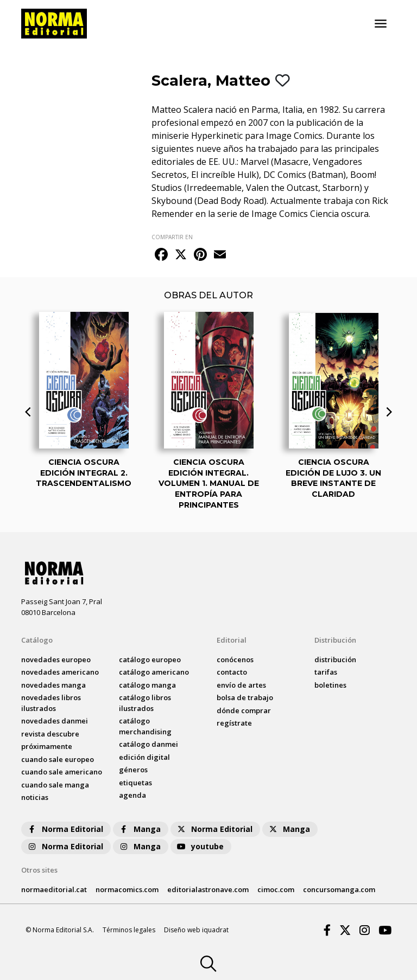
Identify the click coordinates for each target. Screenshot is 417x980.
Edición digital (144, 757)
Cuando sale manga (55, 785)
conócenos (235, 659)
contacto (232, 672)
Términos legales (129, 930)
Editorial (232, 640)
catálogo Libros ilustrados (145, 703)
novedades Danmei (55, 721)
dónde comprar (244, 710)
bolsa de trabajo (245, 697)
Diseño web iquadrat (196, 930)
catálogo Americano (154, 672)
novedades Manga (53, 685)
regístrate (234, 723)
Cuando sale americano (62, 772)
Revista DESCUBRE (50, 734)
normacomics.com (127, 889)
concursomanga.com (339, 889)
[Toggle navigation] (381, 24)
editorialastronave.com (208, 889)
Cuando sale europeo (58, 759)
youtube (200, 846)
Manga (140, 829)
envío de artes (241, 685)
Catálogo (37, 640)
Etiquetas (135, 783)
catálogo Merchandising (145, 726)
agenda (132, 795)
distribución (335, 659)
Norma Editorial (65, 829)
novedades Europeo (56, 659)
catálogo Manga (147, 685)
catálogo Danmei (149, 744)
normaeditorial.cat (54, 889)
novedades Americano (60, 672)
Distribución (335, 640)
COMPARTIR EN (172, 237)
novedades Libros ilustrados (51, 703)
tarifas (326, 672)
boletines (330, 685)
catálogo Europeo (150, 659)
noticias (35, 797)
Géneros (133, 770)
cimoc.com (276, 889)
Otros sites (39, 870)
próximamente (47, 746)
